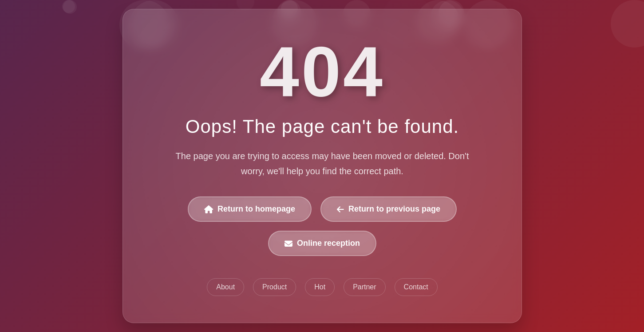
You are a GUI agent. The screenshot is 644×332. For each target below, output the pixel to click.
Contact (416, 287)
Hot (320, 287)
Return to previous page (388, 209)
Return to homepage (250, 209)
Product (275, 287)
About (225, 287)
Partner (364, 287)
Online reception (322, 244)
